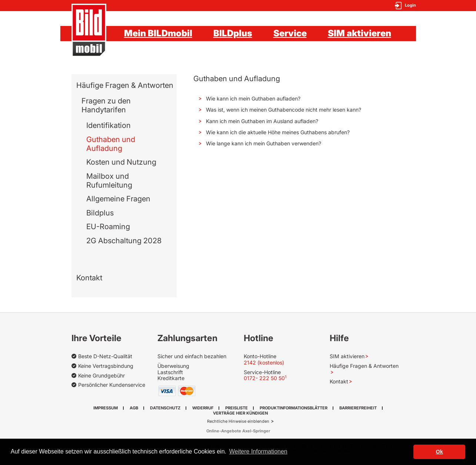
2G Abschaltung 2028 (124, 241)
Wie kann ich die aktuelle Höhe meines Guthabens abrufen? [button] (277, 132)
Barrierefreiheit (358, 408)
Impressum (106, 408)
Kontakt (89, 278)
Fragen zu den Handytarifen (106, 105)
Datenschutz (165, 408)
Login (410, 6)
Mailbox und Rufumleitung (109, 181)
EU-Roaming (108, 227)
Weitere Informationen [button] (258, 451)
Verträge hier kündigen (240, 413)
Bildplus (100, 213)
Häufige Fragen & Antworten (125, 85)
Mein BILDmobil (158, 33)
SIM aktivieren (360, 33)
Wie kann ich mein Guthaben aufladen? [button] (252, 98)
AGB (134, 408)
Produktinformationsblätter (294, 408)
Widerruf (203, 408)
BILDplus (233, 33)
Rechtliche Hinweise (227, 421)
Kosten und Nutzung (121, 162)
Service (290, 33)
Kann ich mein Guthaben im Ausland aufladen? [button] (261, 121)
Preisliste (237, 408)
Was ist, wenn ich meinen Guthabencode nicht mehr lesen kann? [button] (283, 110)
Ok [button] (440, 452)
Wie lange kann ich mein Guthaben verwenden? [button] (263, 143)
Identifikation (109, 125)
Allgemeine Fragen (118, 199)
